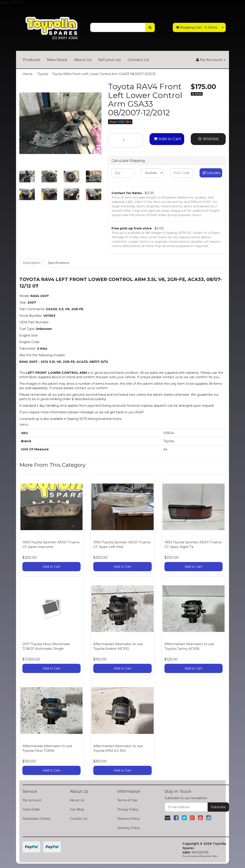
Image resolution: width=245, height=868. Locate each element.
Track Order (31, 809)
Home (28, 74)
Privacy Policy (128, 809)
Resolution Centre (37, 819)
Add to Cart (167, 139)
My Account (32, 800)
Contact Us (138, 60)
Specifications (59, 263)
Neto (215, 856)
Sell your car (110, 60)
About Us (83, 60)
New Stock (57, 60)
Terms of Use (127, 800)
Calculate (212, 173)
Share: (120, 122)
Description (32, 263)
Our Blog (77, 809)
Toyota (43, 74)
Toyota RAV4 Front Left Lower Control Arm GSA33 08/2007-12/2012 (104, 74)
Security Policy (129, 828)
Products (32, 60)
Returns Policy (128, 819)
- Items (196, 27)
